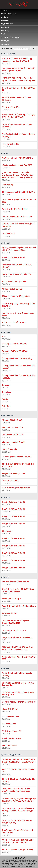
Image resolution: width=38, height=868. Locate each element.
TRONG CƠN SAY (10, 613)
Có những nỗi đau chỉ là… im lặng (17, 457)
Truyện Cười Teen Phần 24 (13, 561)
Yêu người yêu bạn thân (12, 427)
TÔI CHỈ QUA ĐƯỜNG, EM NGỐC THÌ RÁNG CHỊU (18, 465)
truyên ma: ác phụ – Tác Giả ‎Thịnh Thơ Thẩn (19, 201)
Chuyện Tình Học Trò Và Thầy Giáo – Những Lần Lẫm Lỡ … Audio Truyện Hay (18, 811)
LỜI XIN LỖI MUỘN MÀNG (13, 435)
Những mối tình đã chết (12, 289)
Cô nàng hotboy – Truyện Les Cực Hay (19, 702)
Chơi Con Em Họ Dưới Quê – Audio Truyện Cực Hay (17, 822)
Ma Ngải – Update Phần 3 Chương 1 (17, 158)
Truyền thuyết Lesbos (11, 738)
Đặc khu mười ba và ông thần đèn (17, 274)
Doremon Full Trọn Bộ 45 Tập (15, 351)
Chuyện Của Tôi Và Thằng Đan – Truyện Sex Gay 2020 (16, 622)
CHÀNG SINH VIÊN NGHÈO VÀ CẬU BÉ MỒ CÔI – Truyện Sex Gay (17, 648)
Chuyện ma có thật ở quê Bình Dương (18, 192)
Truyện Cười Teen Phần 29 (13, 516)
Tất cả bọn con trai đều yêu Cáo (16, 296)
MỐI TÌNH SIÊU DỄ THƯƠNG (14, 323)
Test (4, 337)
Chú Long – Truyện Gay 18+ (14, 630)
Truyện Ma (5, 17)
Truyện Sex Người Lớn (9, 14)
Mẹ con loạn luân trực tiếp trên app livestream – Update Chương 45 (17, 60)
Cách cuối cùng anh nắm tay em (16, 488)
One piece (6, 392)
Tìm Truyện (5, 41)
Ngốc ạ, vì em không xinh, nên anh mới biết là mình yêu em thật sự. (19, 249)
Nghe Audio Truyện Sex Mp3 (11, 37)
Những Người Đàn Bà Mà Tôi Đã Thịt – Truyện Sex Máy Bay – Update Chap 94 (19, 761)
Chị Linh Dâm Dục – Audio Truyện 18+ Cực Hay (18, 780)
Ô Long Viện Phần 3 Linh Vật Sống (17, 358)
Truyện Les (5, 34)
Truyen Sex (5, 863)
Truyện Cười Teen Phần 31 (13, 257)
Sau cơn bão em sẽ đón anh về (15, 582)
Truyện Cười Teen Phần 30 (13, 509)
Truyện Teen (5, 20)
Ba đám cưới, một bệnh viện (14, 282)
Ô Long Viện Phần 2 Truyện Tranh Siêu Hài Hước (19, 367)
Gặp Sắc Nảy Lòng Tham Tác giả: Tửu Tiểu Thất (18, 305)
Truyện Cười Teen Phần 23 (13, 568)
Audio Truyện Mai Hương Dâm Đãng (18, 850)
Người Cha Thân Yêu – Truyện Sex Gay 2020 (19, 658)
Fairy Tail (6, 406)
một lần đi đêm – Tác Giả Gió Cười (17, 217)
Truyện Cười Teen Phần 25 (13, 553)
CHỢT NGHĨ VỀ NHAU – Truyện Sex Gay (17, 639)
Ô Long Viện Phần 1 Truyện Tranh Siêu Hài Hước (19, 377)
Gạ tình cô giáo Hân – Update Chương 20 (18, 89)
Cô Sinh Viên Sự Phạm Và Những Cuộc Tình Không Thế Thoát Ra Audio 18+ (19, 800)
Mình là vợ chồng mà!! (12, 731)
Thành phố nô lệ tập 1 (11, 599)
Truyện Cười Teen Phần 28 (13, 524)
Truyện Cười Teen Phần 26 (13, 546)
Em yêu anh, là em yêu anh (14, 474)
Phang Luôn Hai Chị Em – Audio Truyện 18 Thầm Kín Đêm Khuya (16, 790)
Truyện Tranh (6, 332)
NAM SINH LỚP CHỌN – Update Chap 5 (19, 606)
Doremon (6, 385)
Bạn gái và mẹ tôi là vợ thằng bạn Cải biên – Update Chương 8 (18, 70)
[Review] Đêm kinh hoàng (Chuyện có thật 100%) (18, 225)
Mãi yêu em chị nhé (10, 716)
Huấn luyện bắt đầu (10, 144)
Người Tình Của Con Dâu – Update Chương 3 (17, 126)
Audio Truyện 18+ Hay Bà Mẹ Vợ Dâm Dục (18, 771)
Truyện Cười (5, 27)
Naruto (5, 399)
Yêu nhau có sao (9, 745)
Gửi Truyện (5, 44)
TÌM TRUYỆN (7, 49)
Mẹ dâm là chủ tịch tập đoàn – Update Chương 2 (18, 135)
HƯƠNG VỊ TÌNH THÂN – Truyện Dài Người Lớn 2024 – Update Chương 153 (18, 79)
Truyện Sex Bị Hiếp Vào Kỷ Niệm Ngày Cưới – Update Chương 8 (19, 116)
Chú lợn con (7, 531)
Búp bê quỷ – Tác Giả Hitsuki (15, 209)
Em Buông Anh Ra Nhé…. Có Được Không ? (17, 266)
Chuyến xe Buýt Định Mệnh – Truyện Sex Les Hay (18, 684)
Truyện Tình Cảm (7, 24)
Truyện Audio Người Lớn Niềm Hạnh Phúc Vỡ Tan (18, 831)
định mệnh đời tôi (10, 709)
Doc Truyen (5, 10)
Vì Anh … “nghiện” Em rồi (13, 442)
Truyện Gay (5, 31)
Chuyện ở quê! (8, 234)
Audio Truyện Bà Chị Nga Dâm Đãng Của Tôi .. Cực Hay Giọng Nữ (18, 841)
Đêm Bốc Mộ (8, 185)
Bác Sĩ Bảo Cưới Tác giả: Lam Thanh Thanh (18, 314)
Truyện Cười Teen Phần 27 (13, 538)
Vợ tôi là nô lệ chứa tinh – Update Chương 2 (16, 99)
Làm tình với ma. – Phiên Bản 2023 (17, 165)
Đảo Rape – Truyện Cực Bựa (14, 344)
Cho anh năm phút (10, 481)
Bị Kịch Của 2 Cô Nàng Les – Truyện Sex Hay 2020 (18, 693)
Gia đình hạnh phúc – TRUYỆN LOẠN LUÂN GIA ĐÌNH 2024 (18, 590)
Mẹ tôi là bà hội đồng (11, 107)
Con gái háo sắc (9, 724)
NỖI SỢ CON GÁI (9, 449)
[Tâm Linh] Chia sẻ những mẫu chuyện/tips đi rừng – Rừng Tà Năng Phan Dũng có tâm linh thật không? (18, 175)
